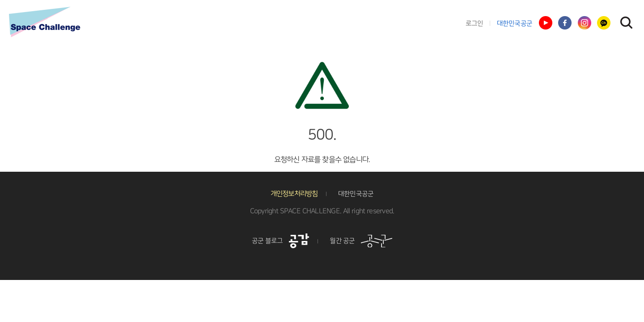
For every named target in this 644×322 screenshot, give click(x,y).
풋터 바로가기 (0, 0)
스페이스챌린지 (45, 22)
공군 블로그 (281, 241)
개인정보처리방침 (294, 194)
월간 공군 (361, 241)
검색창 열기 (626, 22)
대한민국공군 (515, 23)
